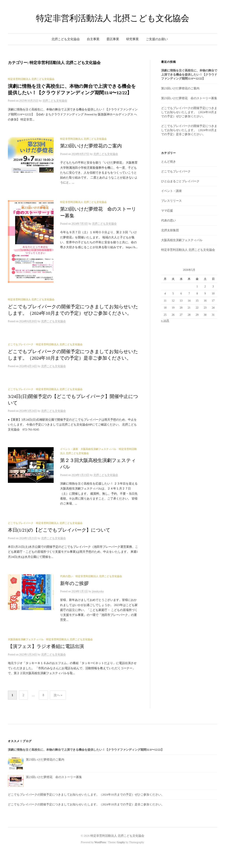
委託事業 (113, 39)
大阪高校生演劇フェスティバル (98, 466)
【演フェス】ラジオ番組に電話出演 (46, 663)
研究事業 (132, 39)
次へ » (58, 712)
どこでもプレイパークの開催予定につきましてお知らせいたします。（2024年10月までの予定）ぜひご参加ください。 (189, 112)
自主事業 (93, 39)
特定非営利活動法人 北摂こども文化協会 (113, 18)
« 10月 (165, 321)
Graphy (121, 859)
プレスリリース (171, 201)
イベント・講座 (69, 466)
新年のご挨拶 (74, 600)
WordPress (100, 859)
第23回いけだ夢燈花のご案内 (91, 146)
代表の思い (67, 593)
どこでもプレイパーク (21, 361)
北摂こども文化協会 (66, 39)
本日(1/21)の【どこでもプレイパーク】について (59, 547)
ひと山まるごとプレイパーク (180, 181)
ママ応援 (167, 211)
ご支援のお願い (157, 39)
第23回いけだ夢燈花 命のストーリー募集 (189, 98)
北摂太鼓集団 (170, 230)
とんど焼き (169, 162)
